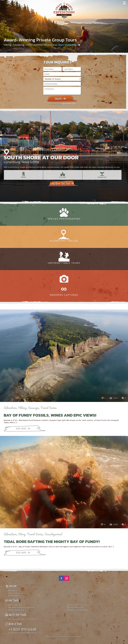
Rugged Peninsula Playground (22, 607)
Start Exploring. (68, 45)
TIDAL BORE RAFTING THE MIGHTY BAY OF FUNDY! (52, 541)
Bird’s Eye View (16, 605)
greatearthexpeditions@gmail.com (23, 633)
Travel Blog (15, 596)
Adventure (10, 408)
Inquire (61, 99)
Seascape (33, 408)
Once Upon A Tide (76, 607)
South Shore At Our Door (41, 157)
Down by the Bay (17, 610)
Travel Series (48, 408)
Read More (23, 429)
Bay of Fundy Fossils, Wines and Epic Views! (50, 415)
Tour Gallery (15, 593)
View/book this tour (63, 184)
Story (22, 534)
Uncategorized (53, 534)
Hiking (22, 408)
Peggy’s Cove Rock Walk (79, 610)
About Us (14, 591)
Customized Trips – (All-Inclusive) (24, 619)
